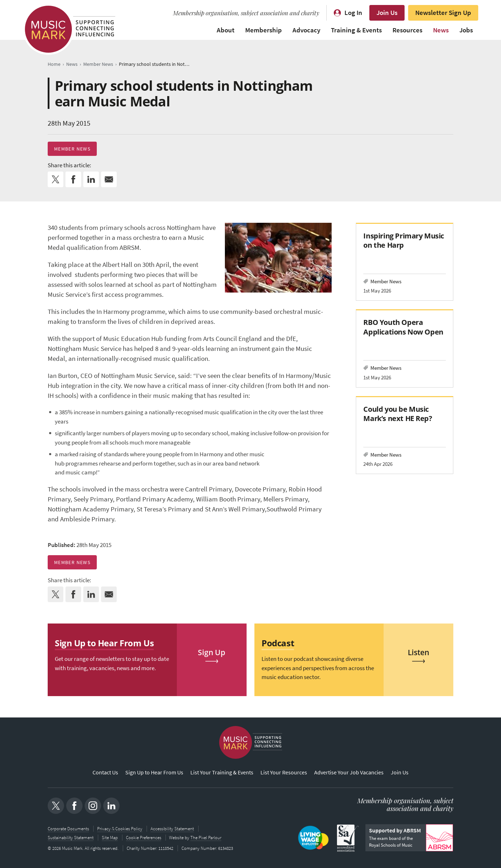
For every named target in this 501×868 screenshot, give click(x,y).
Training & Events (356, 30)
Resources (407, 30)
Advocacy (306, 30)
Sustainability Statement (71, 838)
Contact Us (105, 772)
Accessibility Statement (172, 829)
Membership (263, 30)
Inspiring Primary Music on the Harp (404, 240)
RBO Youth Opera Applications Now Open (403, 327)
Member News (72, 149)
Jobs (466, 30)
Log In (353, 13)
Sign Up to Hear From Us (154, 772)
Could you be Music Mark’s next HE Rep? (398, 414)
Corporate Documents (68, 829)
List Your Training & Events (222, 772)
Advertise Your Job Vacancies (349, 772)
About (226, 30)
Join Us (387, 13)
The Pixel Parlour (206, 838)
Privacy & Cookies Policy (120, 829)
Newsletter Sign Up (443, 13)
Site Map (110, 838)
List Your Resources (284, 772)
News (441, 30)
